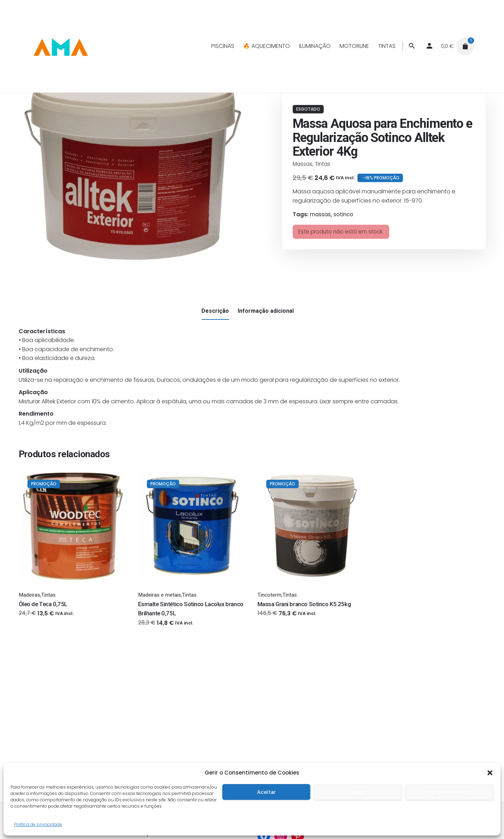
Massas (303, 164)
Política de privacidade (38, 824)
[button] (490, 773)
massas (320, 214)
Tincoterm (269, 595)
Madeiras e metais (160, 595)
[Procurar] (412, 46)
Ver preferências (449, 792)
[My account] (429, 46)
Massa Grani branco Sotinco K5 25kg (304, 604)
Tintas (323, 164)
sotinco (343, 214)
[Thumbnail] (60, 46)
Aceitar (266, 792)
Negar (358, 792)
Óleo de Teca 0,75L (43, 604)
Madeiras (29, 595)
